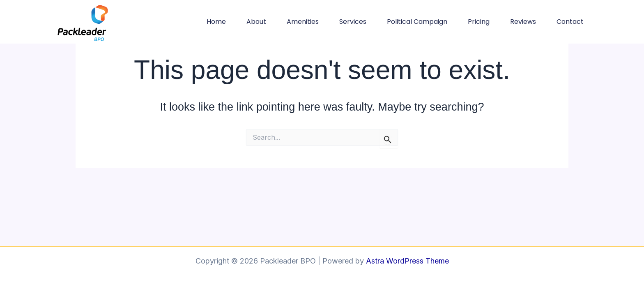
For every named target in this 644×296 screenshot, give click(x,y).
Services (353, 22)
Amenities (303, 22)
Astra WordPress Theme (407, 261)
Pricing (479, 22)
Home (216, 22)
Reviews (523, 22)
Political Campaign (417, 22)
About (256, 22)
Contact (570, 22)
